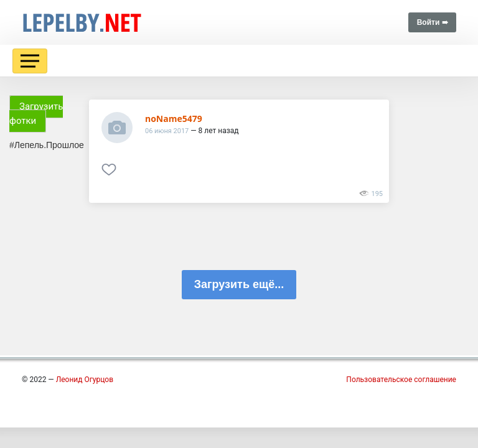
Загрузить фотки (36, 114)
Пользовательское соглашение (401, 380)
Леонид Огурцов (85, 380)
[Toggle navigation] (30, 61)
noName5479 (174, 119)
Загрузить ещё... (239, 284)
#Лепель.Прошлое (47, 145)
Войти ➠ (432, 22)
